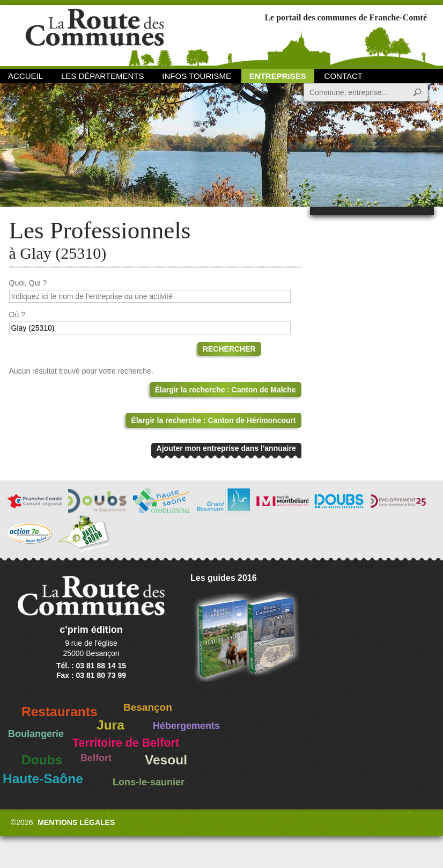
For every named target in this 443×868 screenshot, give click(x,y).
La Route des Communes (95, 35)
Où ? (17, 315)
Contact (344, 76)
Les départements (102, 76)
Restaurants (60, 712)
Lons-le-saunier (149, 782)
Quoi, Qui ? (28, 283)
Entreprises (278, 76)
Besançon (148, 707)
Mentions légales (76, 822)
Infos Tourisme (197, 76)
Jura (110, 725)
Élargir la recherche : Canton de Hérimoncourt (213, 420)
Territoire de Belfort (126, 743)
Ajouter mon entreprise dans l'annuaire (226, 448)
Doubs (42, 760)
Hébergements (186, 726)
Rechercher (229, 349)
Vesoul (166, 760)
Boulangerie (36, 734)
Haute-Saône (43, 779)
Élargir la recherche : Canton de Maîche (226, 390)
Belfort (96, 758)
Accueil (25, 76)
